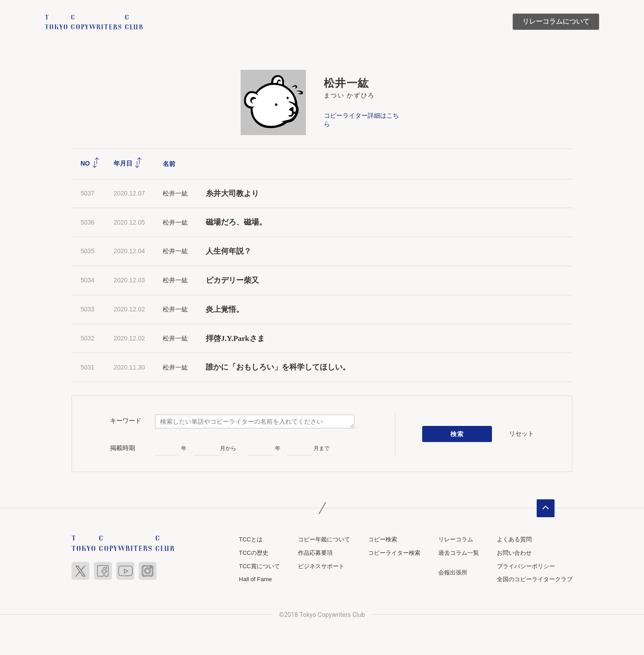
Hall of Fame (255, 579)
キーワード (126, 421)
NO (90, 163)
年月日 (128, 163)
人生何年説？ (229, 251)
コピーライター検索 (394, 553)
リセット (521, 434)
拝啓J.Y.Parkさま (235, 338)
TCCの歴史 (254, 553)
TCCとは (251, 540)
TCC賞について (259, 566)
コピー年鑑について (324, 540)
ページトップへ (546, 509)
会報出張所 (453, 572)
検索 (457, 434)
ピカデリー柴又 (232, 280)
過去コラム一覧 (459, 553)
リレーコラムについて (556, 21)
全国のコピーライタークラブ (535, 579)
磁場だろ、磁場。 (236, 223)
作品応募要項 (315, 553)
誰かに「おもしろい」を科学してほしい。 (278, 368)
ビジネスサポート (321, 566)
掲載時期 (123, 448)
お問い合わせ (514, 553)
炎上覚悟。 (225, 309)
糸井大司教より (232, 194)
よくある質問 (514, 540)
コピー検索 (383, 540)
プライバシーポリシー (526, 566)
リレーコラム (456, 540)
